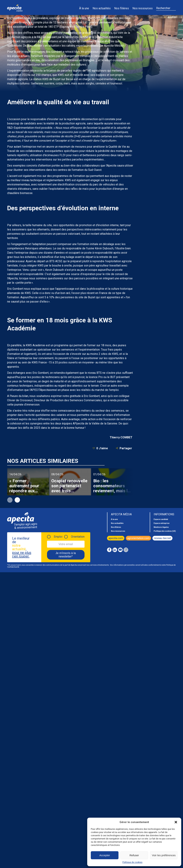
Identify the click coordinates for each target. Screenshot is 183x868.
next (17, 500)
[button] (176, 822)
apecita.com (116, 538)
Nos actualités (102, 8)
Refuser (134, 855)
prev (10, 500)
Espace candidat (161, 519)
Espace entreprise (162, 523)
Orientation (78, 537)
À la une (84, 8)
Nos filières (122, 8)
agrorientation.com (138, 538)
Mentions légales (161, 527)
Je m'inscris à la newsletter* (66, 555)
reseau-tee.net (162, 538)
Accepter (105, 855)
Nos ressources (143, 8)
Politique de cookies (132, 862)
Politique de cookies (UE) (165, 531)
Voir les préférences (164, 855)
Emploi (58, 537)
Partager (124, 448)
